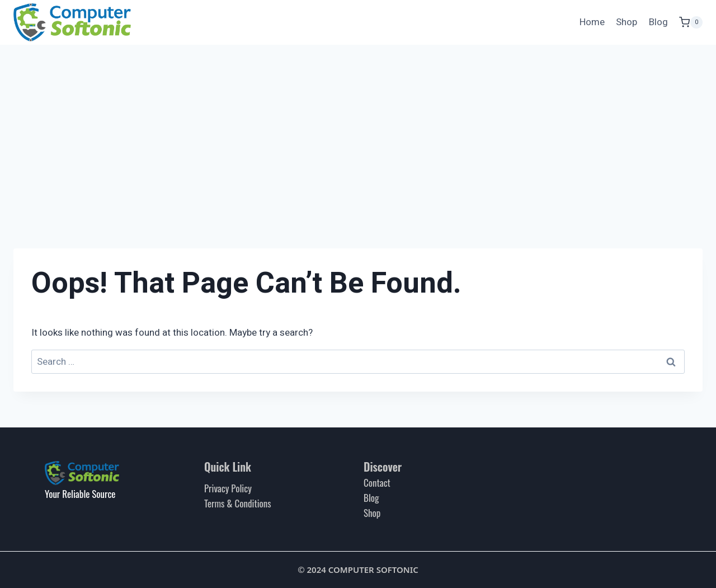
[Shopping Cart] (691, 22)
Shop (626, 22)
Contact (377, 483)
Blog (658, 22)
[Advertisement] (358, 129)
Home (592, 22)
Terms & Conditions (238, 503)
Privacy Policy (228, 488)
